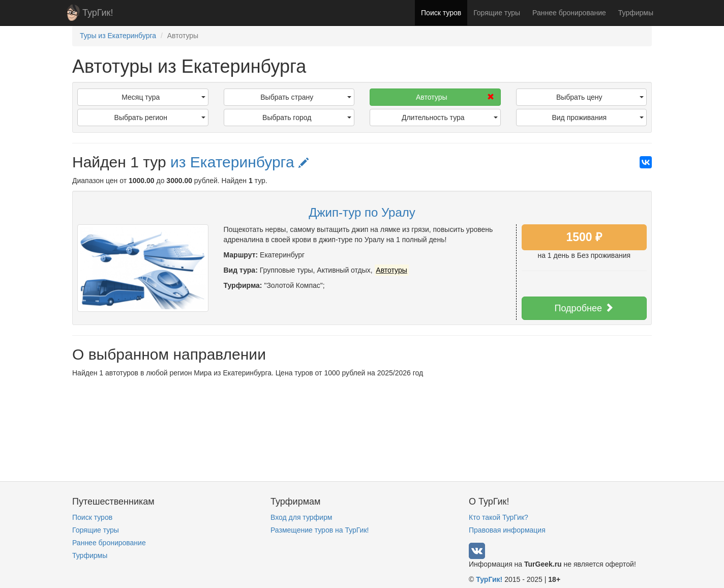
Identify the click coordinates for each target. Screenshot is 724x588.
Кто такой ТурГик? (499, 517)
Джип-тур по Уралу (362, 212)
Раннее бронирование (569, 13)
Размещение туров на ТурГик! (320, 530)
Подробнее (584, 308)
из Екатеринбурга (239, 162)
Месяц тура (163, 97)
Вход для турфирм (301, 517)
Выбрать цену (600, 97)
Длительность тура (450, 117)
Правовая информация (507, 530)
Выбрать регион (160, 117)
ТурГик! (98, 13)
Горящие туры (497, 13)
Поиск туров (441, 13)
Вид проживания (598, 117)
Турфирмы (636, 13)
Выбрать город (307, 117)
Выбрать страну (306, 97)
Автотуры (455, 97)
